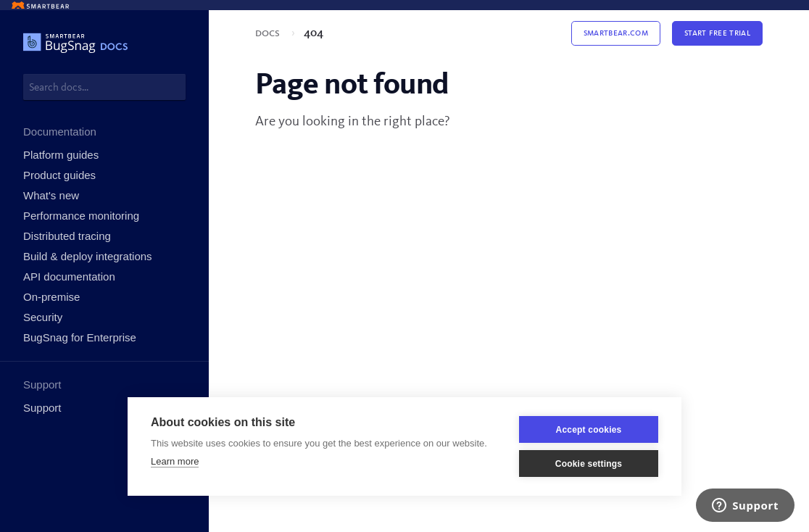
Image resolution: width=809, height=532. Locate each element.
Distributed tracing (67, 236)
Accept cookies (589, 430)
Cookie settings (589, 464)
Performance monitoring (81, 216)
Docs (269, 33)
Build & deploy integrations (88, 256)
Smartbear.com (616, 33)
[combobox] (104, 87)
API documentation (69, 277)
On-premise (51, 297)
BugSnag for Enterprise (80, 337)
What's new (51, 195)
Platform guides (61, 155)
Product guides (59, 175)
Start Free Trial (717, 33)
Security (43, 317)
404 (314, 33)
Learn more (175, 461)
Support (42, 408)
